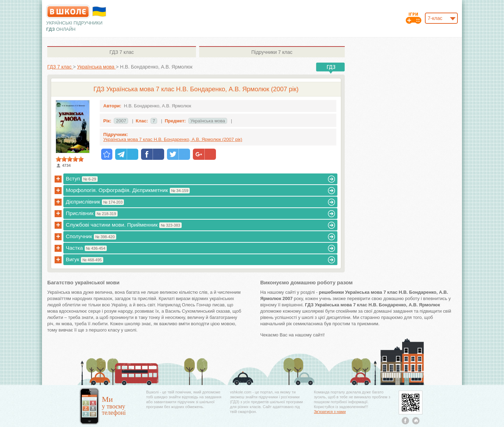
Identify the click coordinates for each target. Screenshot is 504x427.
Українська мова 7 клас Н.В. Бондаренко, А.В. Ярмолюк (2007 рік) (173, 139)
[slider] (70, 159)
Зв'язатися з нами (330, 412)
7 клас (122, 52)
